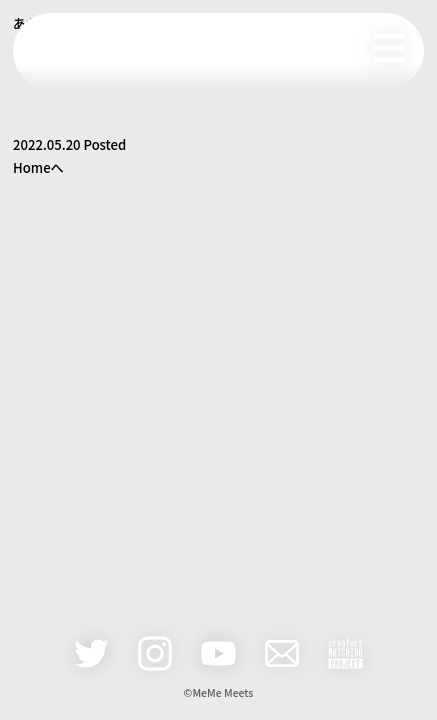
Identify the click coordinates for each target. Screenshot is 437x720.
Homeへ (38, 167)
